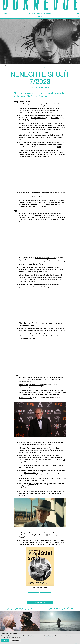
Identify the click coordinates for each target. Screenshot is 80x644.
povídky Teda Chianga (37, 535)
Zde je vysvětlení (29, 279)
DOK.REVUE (4, 13)
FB (72, 13)
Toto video (60, 270)
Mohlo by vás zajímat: (60, 609)
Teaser (21, 328)
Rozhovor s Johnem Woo (27, 443)
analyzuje (33, 484)
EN (78, 13)
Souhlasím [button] (5, 641)
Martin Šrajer (46, 88)
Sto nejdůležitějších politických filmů (31, 385)
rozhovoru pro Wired (39, 491)
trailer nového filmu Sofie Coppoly (34, 323)
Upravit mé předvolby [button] (15, 641)
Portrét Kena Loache (26, 398)
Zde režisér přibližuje (31, 473)
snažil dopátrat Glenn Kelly (51, 394)
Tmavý (8, 17)
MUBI (59, 147)
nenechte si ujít (45, 594)
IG (76, 13)
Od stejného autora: (20, 609)
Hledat (77, 17)
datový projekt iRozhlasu (31, 377)
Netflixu (47, 197)
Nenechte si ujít (40, 68)
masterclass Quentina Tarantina (46, 258)
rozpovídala (50, 478)
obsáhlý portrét (33, 452)
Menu (40, 17)
